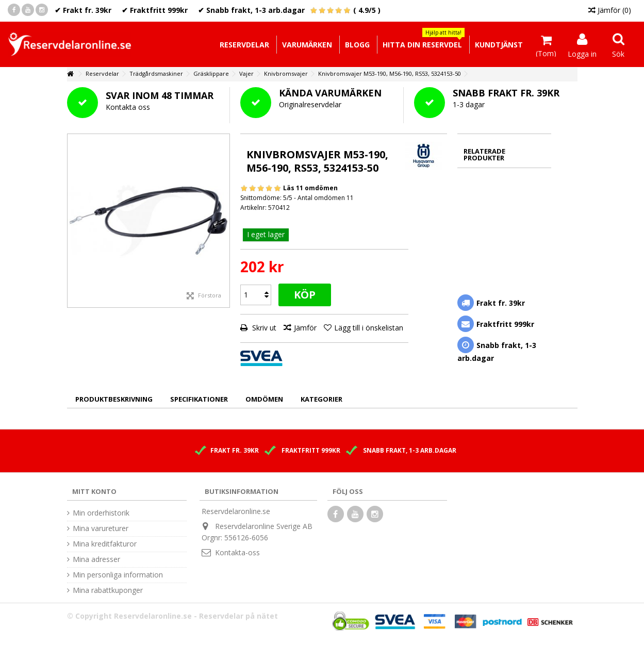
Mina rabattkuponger (108, 590)
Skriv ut (263, 328)
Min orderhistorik (101, 513)
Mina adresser (96, 559)
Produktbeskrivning (114, 399)
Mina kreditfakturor (105, 544)
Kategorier (321, 399)
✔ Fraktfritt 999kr (155, 10)
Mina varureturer (101, 528)
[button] (422, 45)
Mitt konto (94, 491)
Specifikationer (199, 399)
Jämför (305, 328)
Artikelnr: (253, 208)
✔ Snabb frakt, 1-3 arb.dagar (251, 10)
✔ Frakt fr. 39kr (83, 10)
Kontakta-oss (237, 552)
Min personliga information (118, 575)
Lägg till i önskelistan (369, 328)
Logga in (582, 53)
